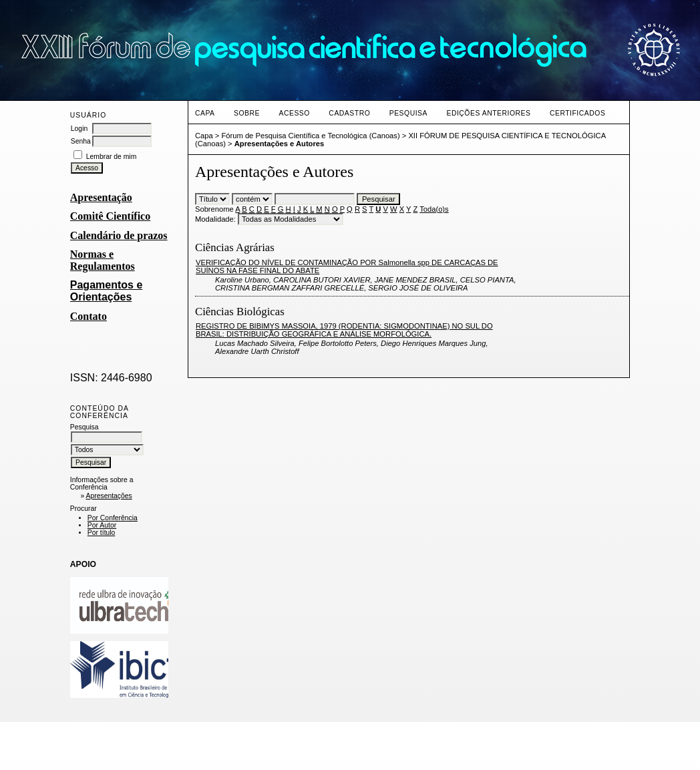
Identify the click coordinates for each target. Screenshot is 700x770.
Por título (102, 533)
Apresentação (101, 197)
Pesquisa (408, 113)
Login (79, 129)
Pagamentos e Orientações (106, 291)
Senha (81, 141)
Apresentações (109, 496)
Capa (205, 113)
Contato (89, 316)
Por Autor (102, 525)
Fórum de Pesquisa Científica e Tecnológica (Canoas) (310, 136)
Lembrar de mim (112, 157)
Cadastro (349, 113)
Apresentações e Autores (280, 144)
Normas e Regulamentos (103, 260)
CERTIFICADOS (577, 113)
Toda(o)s (434, 209)
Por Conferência (113, 518)
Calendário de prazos (119, 235)
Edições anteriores (488, 113)
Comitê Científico (110, 216)
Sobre (247, 113)
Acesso (294, 113)
